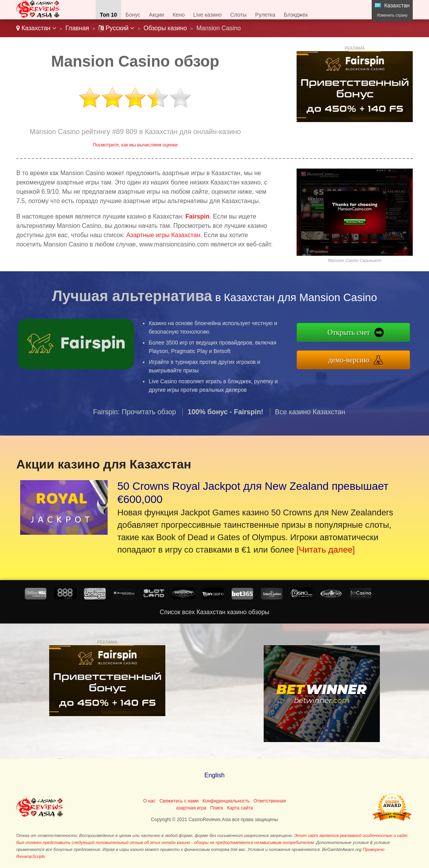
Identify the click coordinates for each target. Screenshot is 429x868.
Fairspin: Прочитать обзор (134, 417)
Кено (179, 15)
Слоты (239, 15)
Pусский (116, 28)
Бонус (133, 15)
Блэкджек (296, 15)
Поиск (217, 808)
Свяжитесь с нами (179, 801)
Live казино (207, 15)
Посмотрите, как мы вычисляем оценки (135, 145)
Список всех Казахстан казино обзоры (214, 612)
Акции (157, 15)
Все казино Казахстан (310, 417)
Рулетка (265, 15)
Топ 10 (108, 15)
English (214, 775)
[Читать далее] (326, 550)
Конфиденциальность (226, 801)
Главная (77, 28)
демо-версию (354, 359)
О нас (149, 801)
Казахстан (36, 28)
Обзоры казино (165, 28)
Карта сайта (240, 808)
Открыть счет (354, 333)
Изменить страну (392, 15)
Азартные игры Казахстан (163, 235)
